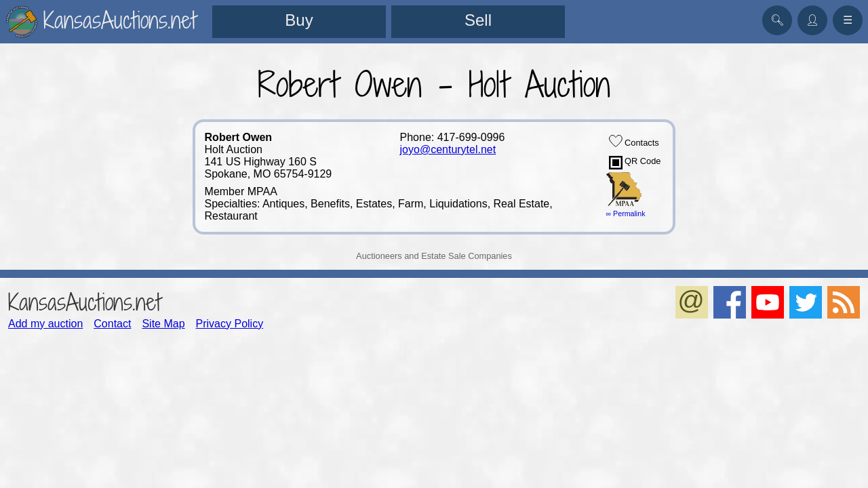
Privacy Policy (230, 324)
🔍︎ (777, 20)
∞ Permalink (626, 213)
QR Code (635, 163)
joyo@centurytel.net (448, 149)
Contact (112, 324)
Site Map (163, 324)
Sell (478, 20)
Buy (299, 20)
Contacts (634, 141)
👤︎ (812, 20)
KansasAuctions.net (84, 302)
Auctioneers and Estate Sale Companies (434, 256)
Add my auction (45, 324)
